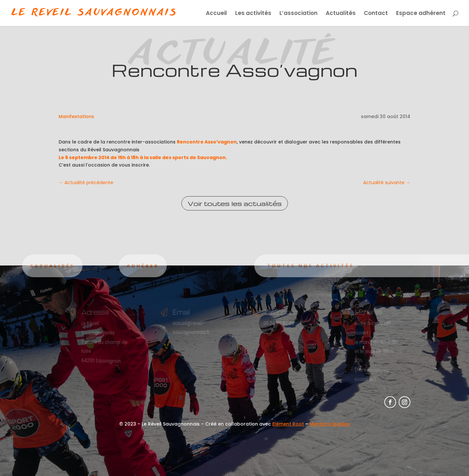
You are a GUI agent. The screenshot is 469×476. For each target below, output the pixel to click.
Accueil (216, 14)
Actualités (341, 14)
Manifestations (76, 116)
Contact (376, 14)
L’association (298, 14)
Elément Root (288, 424)
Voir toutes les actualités (235, 203)
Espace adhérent (421, 14)
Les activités (253, 14)
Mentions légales (330, 424)
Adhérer (121, 266)
